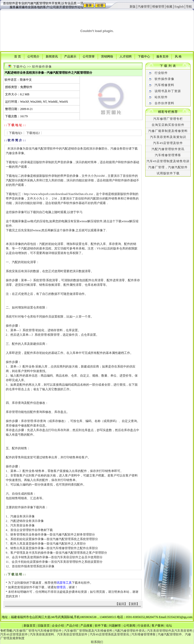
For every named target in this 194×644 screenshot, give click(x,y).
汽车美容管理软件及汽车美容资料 (170, 631)
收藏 (169, 7)
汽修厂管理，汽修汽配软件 (168, 167)
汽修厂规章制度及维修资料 (168, 131)
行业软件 (161, 73)
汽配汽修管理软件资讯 (168, 149)
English (179, 7)
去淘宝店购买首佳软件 (168, 125)
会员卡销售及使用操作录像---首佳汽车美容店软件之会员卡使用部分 (57, 557)
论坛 (169, 626)
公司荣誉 (89, 56)
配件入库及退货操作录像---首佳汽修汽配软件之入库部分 (48, 544)
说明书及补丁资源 (168, 91)
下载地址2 (33, 133)
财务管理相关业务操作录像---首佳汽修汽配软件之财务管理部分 (53, 535)
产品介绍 (72, 626)
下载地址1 (16, 133)
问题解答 (115, 626)
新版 (133, 7)
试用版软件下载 (168, 173)
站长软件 (161, 97)
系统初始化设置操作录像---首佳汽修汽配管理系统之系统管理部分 (54, 539)
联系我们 (97, 642)
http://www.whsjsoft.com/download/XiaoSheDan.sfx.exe (59, 194)
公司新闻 (129, 626)
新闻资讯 (52, 56)
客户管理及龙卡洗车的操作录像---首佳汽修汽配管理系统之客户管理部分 (59, 553)
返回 (121, 604)
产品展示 (70, 56)
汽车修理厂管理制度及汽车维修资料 (88, 631)
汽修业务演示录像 (22, 516)
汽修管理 (144, 7)
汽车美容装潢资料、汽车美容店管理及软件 (59, 634)
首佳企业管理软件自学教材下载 (32, 530)
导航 (189, 7)
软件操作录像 (42, 67)
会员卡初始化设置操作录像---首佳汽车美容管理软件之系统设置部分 (57, 562)
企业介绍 (58, 626)
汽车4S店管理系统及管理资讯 (110, 634)
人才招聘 (126, 56)
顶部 (133, 604)
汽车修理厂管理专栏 (168, 119)
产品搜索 (86, 626)
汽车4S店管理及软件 (168, 143)
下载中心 (144, 56)
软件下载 (101, 626)
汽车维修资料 (164, 85)
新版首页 (30, 626)
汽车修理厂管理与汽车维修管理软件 (37, 631)
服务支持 (162, 56)
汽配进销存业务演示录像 (27, 521)
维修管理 (158, 7)
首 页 (18, 56)
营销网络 (107, 56)
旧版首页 (44, 626)
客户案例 (158, 626)
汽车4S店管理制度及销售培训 (168, 161)
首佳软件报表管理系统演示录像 (33, 566)
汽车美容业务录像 (22, 525)
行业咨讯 (143, 626)
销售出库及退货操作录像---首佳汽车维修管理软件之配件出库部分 (54, 548)
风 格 (178, 56)
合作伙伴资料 (164, 103)
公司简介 (33, 56)
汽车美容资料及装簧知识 (168, 137)
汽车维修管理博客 (168, 155)
